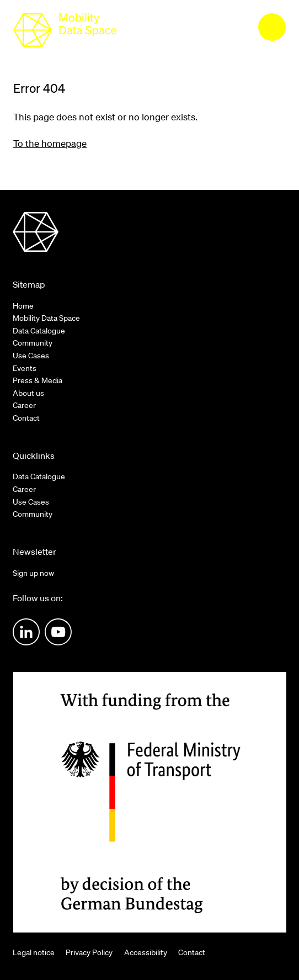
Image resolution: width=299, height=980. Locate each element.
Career (24, 405)
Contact (26, 418)
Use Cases (31, 356)
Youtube (58, 632)
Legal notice (34, 952)
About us (28, 393)
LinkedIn (26, 632)
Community (33, 343)
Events (25, 368)
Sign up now (33, 573)
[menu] (272, 27)
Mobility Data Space (46, 318)
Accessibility (146, 952)
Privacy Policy (89, 952)
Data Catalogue (39, 331)
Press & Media (38, 380)
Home (23, 306)
